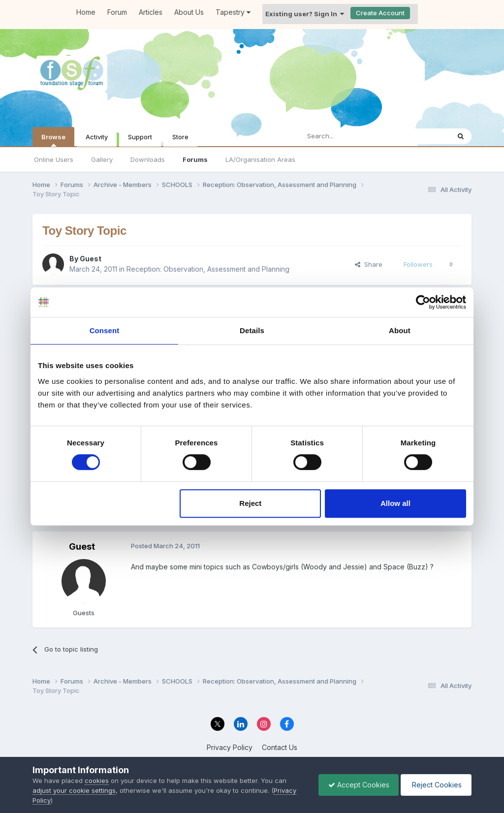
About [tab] (400, 330)
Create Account (380, 13)
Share (369, 264)
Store (180, 137)
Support (140, 137)
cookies (97, 781)
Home (86, 12)
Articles (151, 12)
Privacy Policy (230, 747)
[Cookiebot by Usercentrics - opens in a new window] (423, 302)
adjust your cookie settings (74, 790)
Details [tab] (252, 330)
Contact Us (280, 747)
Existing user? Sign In (305, 14)
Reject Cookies (435, 785)
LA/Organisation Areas (260, 159)
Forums (195, 159)
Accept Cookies (356, 785)
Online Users (54, 159)
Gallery (102, 159)
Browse (53, 140)
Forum (117, 12)
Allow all (395, 503)
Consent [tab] (105, 330)
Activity (97, 137)
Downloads (148, 159)
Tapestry (233, 12)
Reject (250, 503)
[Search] (349, 136)
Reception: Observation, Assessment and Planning (208, 269)
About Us (189, 12)
